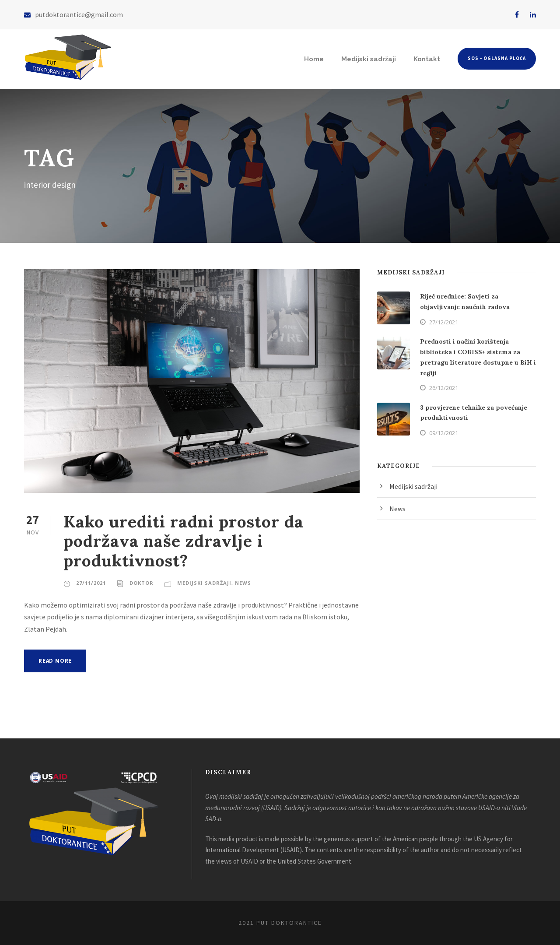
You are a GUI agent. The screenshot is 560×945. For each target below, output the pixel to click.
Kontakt (427, 59)
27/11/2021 (91, 583)
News (243, 583)
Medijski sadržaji (369, 59)
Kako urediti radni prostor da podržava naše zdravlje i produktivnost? (184, 541)
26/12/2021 (444, 388)
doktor (142, 583)
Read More (55, 661)
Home (314, 59)
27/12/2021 (444, 322)
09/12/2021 (444, 433)
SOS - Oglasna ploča (497, 58)
